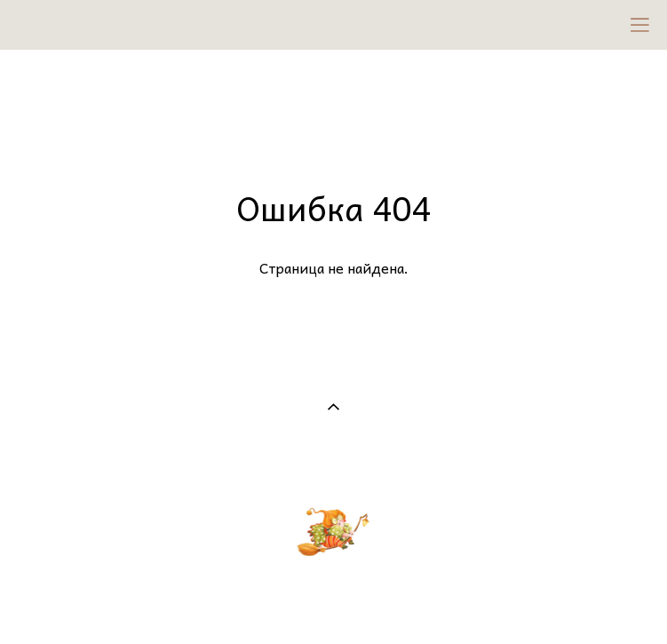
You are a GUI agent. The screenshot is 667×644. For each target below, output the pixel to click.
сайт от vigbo (333, 600)
